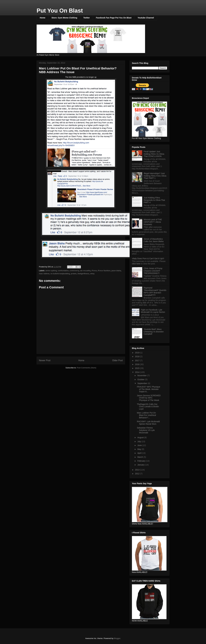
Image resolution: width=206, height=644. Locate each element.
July (139, 441)
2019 (138, 353)
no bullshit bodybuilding (60, 274)
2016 (138, 364)
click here (136, 264)
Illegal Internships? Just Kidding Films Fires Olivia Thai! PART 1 (155, 176)
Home (43, 18)
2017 (138, 360)
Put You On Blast (60, 11)
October (141, 379)
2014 (138, 372)
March (140, 457)
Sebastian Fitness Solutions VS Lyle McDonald (146, 430)
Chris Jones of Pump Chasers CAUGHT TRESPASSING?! (153, 271)
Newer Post (45, 360)
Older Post (117, 360)
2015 (138, 368)
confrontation (63, 271)
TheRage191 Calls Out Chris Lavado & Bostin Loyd (148, 407)
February (142, 461)
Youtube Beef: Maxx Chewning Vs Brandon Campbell (154, 332)
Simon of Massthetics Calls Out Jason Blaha (154, 240)
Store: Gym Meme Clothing (64, 18)
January (141, 465)
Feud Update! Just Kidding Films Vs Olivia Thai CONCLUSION (154, 154)
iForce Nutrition (104, 271)
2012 (138, 474)
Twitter (87, 18)
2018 (138, 356)
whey (92, 274)
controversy (74, 271)
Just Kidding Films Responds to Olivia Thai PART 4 (154, 200)
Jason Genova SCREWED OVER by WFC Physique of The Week (149, 398)
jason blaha (116, 271)
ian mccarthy (85, 271)
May (139, 449)
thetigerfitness (83, 274)
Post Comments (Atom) (86, 368)
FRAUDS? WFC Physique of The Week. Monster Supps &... (149, 389)
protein (74, 274)
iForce (94, 271)
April (140, 453)
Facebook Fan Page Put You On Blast (114, 18)
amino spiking (51, 271)
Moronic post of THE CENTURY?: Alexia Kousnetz (153, 222)
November (142, 375)
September (142, 383)
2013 (138, 470)
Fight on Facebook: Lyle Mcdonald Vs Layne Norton (153, 311)
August (141, 437)
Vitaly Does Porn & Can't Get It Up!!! (148, 259)
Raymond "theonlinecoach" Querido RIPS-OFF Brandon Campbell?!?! (155, 291)
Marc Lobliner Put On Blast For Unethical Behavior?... (146, 415)
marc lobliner (44, 274)
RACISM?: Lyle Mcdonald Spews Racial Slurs (148, 423)
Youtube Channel (146, 18)
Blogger (117, 638)
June (140, 445)
